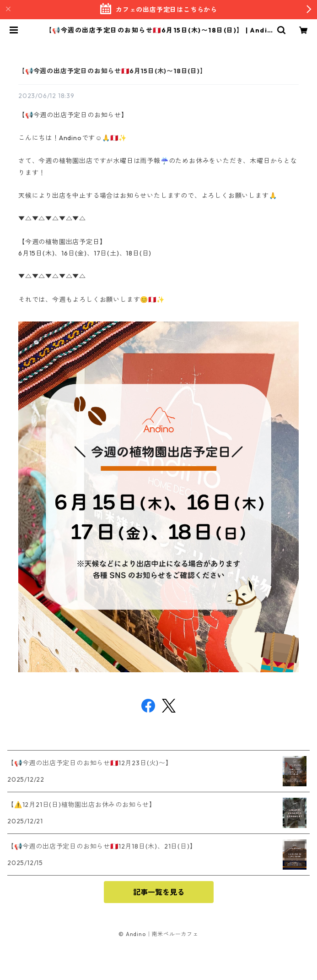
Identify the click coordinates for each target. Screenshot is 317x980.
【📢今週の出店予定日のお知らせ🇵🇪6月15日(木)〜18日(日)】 (113, 71)
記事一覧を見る (159, 892)
